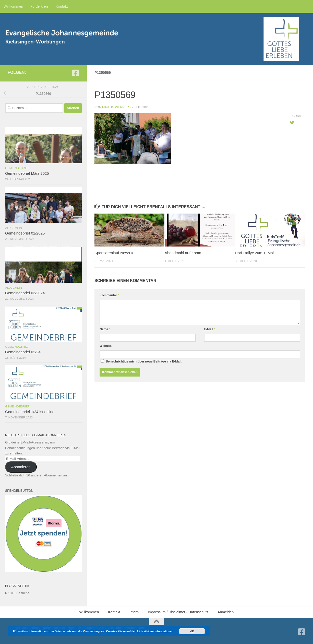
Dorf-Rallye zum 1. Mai (254, 253)
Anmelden (226, 612)
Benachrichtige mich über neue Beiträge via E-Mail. (144, 361)
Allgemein (14, 228)
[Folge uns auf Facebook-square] (75, 73)
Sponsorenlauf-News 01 (115, 253)
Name (105, 329)
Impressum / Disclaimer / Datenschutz (178, 612)
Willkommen (13, 6)
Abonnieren (21, 467)
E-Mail (210, 329)
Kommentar (109, 295)
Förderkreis (39, 6)
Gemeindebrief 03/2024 (25, 293)
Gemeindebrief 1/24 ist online (30, 412)
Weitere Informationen (159, 631)
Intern (134, 612)
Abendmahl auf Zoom (183, 253)
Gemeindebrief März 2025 (27, 173)
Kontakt (62, 6)
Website (106, 346)
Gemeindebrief (17, 168)
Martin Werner (116, 107)
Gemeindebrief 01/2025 (25, 233)
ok (192, 631)
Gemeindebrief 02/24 (23, 352)
